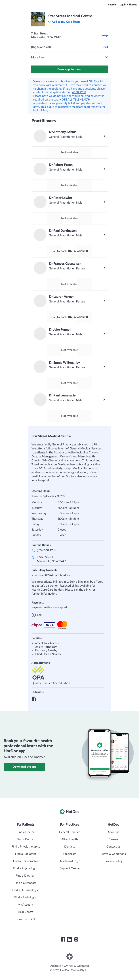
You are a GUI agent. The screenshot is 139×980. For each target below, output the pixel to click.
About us (113, 832)
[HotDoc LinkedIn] (69, 940)
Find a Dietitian (26, 876)
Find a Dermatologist (26, 890)
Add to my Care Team (64, 22)
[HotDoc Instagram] (76, 940)
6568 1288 (79, 92)
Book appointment (69, 69)
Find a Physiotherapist (26, 847)
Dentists (70, 847)
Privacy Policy (113, 861)
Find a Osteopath (26, 883)
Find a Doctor (26, 832)
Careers (113, 839)
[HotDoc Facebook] (63, 940)
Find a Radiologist (26, 897)
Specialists (69, 854)
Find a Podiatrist (26, 854)
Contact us (113, 847)
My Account (26, 905)
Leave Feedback (26, 919)
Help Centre (26, 912)
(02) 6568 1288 (47, 550)
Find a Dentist (26, 839)
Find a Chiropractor (26, 861)
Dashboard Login (69, 861)
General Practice (70, 832)
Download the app (25, 767)
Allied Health (70, 839)
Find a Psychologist (26, 868)
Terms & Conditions (113, 854)
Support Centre (70, 868)
